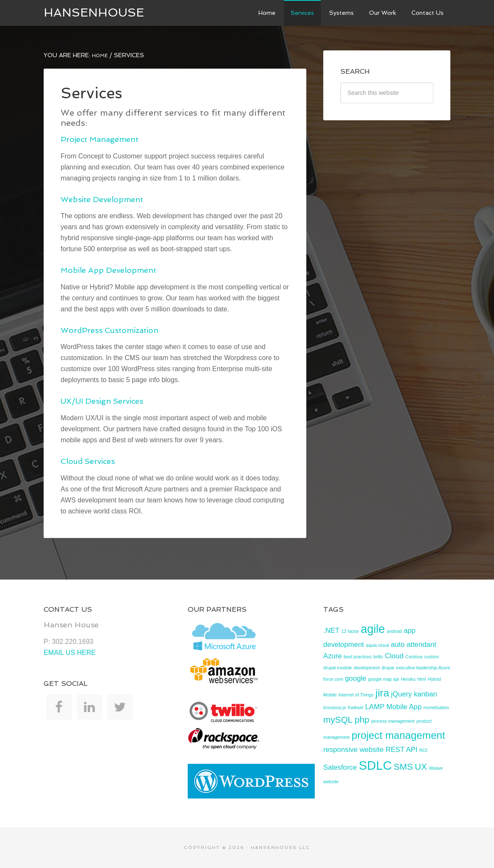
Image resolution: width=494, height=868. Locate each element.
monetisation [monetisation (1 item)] (436, 707)
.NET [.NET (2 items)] (331, 631)
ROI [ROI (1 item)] (423, 750)
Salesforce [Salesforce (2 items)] (340, 767)
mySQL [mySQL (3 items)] (338, 720)
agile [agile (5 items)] (373, 629)
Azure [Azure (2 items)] (333, 656)
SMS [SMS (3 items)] (403, 767)
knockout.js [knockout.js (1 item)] (334, 707)
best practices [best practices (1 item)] (358, 657)
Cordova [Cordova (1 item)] (414, 657)
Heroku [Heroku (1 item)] (408, 679)
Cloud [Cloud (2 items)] (394, 656)
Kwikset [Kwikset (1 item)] (356, 707)
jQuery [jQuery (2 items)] (401, 694)
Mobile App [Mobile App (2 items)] (404, 707)
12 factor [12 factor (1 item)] (350, 631)
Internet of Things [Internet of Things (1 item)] (356, 695)
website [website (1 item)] (331, 782)
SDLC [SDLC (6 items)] (375, 765)
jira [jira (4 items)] (382, 693)
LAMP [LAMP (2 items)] (375, 707)
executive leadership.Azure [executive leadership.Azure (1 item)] (423, 668)
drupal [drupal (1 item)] (388, 668)
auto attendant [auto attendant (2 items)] (413, 645)
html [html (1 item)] (422, 679)
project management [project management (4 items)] (398, 735)
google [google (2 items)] (355, 678)
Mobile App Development (108, 270)
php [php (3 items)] (362, 720)
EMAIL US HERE (70, 653)
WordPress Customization (110, 330)
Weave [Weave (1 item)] (436, 768)
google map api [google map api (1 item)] (384, 679)
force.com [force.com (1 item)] (333, 679)
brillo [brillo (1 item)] (378, 657)
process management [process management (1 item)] (393, 721)
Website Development (102, 199)
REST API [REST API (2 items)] (401, 750)
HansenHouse (94, 12)
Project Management (100, 139)
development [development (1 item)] (367, 668)
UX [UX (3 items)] (421, 767)
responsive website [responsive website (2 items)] (354, 750)
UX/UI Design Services (102, 401)
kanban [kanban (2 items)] (426, 694)
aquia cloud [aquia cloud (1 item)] (377, 645)
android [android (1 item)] (394, 631)
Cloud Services (88, 461)
